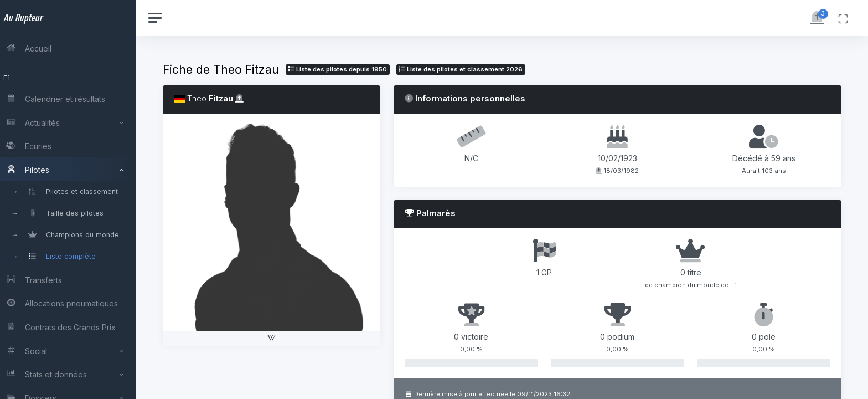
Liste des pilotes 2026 (471, 69)
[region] (73, 199)
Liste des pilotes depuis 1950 (348, 69)
